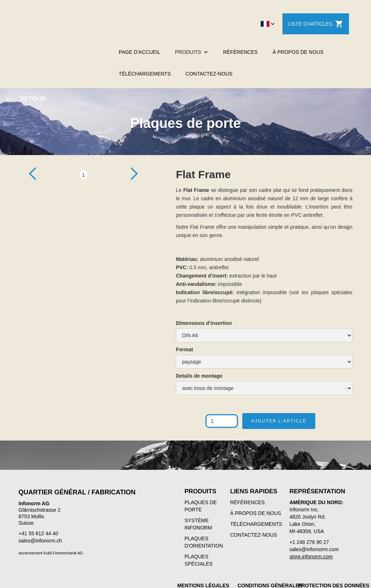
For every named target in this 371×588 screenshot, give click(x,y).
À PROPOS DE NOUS (298, 52)
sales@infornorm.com (314, 549)
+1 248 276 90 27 (309, 542)
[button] (268, 24)
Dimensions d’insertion (204, 323)
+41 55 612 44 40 (38, 533)
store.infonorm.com (311, 557)
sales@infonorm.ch (40, 541)
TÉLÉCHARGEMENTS (145, 74)
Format (184, 349)
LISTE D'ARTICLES (316, 24)
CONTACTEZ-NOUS (209, 74)
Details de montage (199, 376)
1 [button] (84, 175)
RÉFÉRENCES (240, 52)
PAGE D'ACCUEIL (139, 52)
